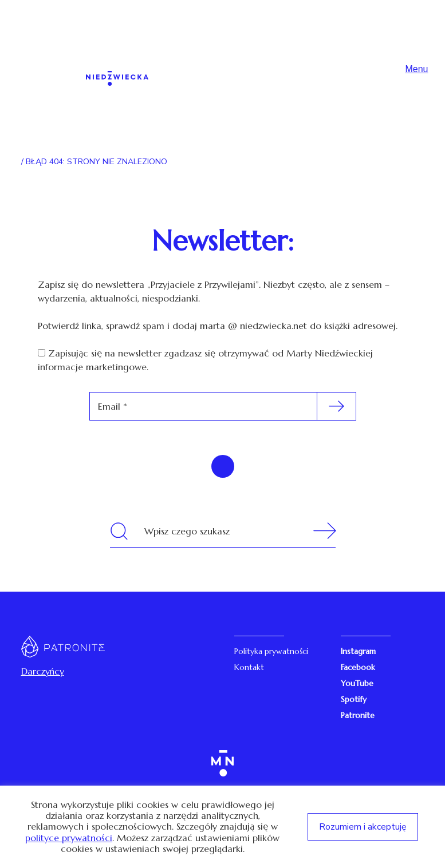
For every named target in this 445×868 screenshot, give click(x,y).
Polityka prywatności (271, 651)
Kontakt (249, 667)
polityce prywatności (69, 838)
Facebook (358, 667)
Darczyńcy (43, 671)
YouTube (357, 683)
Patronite (358, 715)
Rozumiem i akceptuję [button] (363, 827)
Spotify (354, 699)
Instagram (358, 651)
